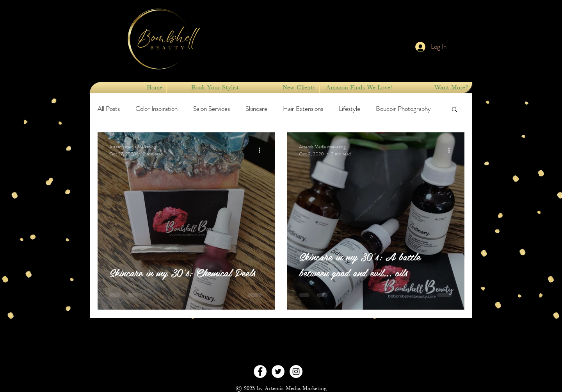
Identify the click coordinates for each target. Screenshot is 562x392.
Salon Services (212, 109)
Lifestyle (349, 109)
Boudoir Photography (403, 109)
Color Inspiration (157, 109)
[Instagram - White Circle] (296, 372)
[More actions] (262, 150)
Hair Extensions (303, 109)
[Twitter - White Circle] (278, 372)
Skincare (256, 109)
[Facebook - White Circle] (260, 372)
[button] (205, 88)
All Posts (109, 109)
